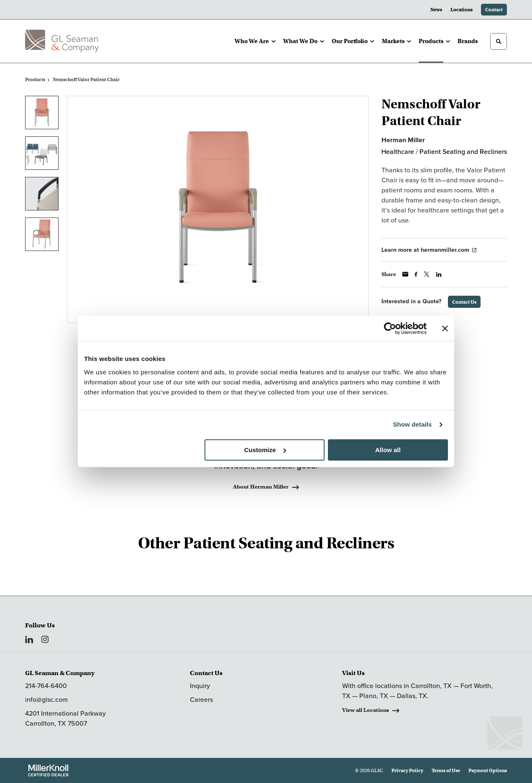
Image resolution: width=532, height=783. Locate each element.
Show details (413, 424)
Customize (265, 450)
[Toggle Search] (499, 41)
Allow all (388, 450)
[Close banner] (445, 328)
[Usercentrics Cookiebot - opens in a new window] (390, 328)
